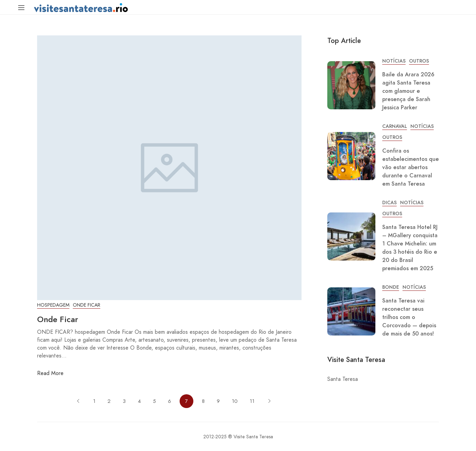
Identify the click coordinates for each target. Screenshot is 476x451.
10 (235, 401)
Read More (50, 373)
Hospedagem (53, 305)
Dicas (389, 203)
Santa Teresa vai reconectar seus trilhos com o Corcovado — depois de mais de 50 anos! (409, 317)
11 (252, 401)
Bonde (391, 287)
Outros (419, 61)
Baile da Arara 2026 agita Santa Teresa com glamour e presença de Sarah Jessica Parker (408, 91)
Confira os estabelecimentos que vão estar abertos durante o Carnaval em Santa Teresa (411, 167)
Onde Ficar (87, 305)
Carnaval (395, 126)
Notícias (394, 61)
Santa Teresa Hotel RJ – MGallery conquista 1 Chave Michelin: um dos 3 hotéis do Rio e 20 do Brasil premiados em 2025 (410, 248)
